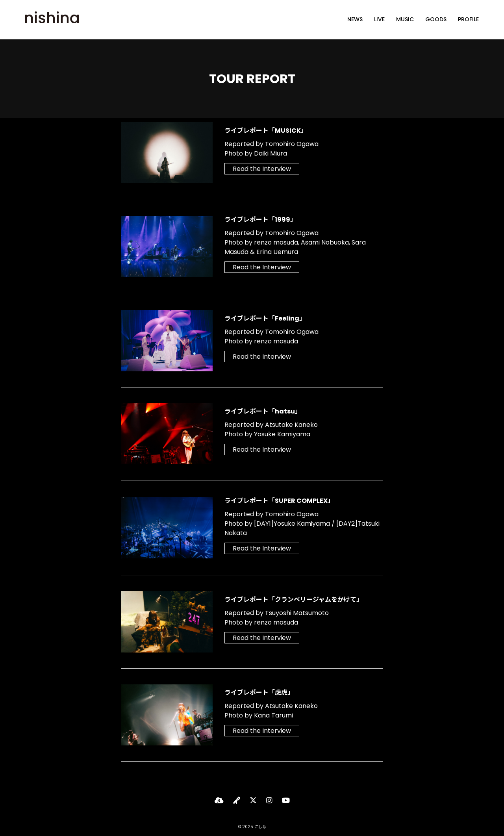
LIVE (379, 20)
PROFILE (468, 20)
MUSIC (405, 20)
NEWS (355, 20)
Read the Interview (262, 169)
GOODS (436, 20)
